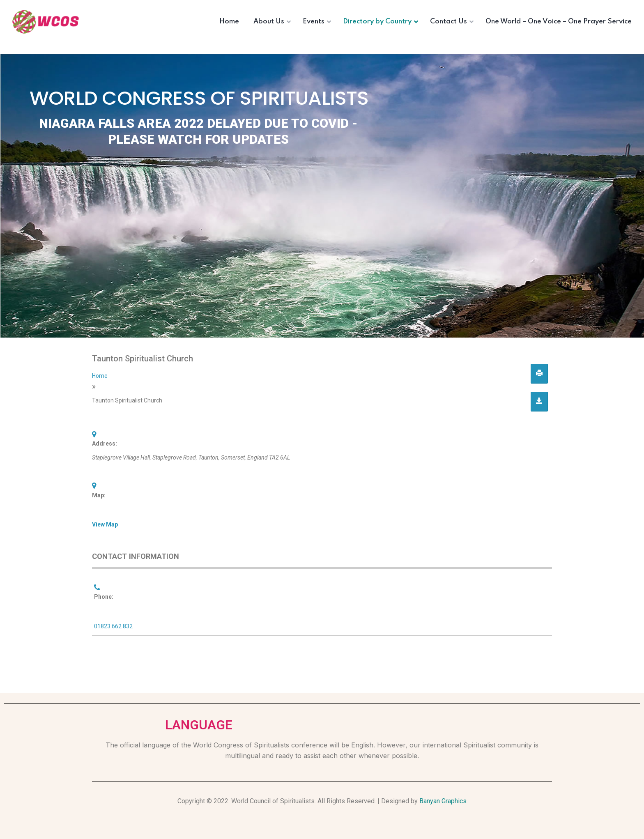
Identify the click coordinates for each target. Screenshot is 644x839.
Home (100, 376)
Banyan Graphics (443, 801)
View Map (105, 524)
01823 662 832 (113, 626)
